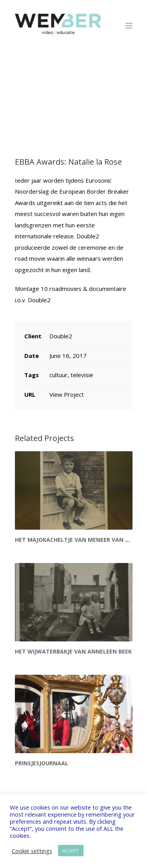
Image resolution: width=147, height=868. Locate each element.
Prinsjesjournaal (42, 763)
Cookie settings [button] (32, 851)
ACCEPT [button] (71, 851)
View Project (67, 394)
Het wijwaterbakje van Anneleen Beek (73, 651)
